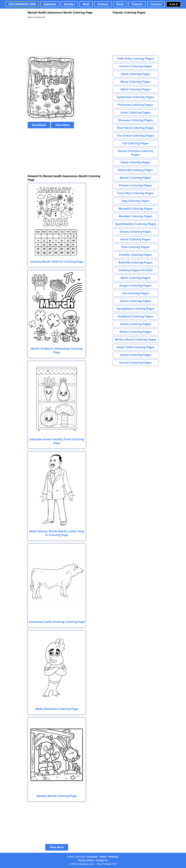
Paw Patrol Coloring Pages (136, 128)
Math (86, 4)
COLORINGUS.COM (22, 4)
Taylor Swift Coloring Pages (135, 347)
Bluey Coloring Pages (136, 82)
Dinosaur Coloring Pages (136, 120)
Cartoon (156, 4)
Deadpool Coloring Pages (136, 316)
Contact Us (102, 860)
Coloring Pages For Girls (136, 270)
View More (62, 125)
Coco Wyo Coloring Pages (136, 193)
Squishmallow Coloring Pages (136, 224)
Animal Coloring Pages (136, 355)
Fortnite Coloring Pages (136, 255)
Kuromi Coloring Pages (135, 363)
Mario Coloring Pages (136, 278)
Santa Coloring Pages (136, 162)
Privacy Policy (86, 860)
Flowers (137, 4)
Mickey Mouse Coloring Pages (136, 339)
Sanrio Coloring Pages (135, 301)
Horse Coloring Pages (136, 239)
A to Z (174, 4)
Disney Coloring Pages (136, 232)
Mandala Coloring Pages (135, 216)
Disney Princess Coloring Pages (135, 153)
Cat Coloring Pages (135, 143)
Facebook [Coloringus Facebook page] (92, 857)
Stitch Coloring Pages (136, 89)
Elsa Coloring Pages (136, 247)
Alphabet (50, 4)
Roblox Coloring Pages (135, 332)
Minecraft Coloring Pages (136, 170)
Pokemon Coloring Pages (135, 105)
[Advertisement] (49, 38)
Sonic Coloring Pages (136, 112)
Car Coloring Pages (136, 293)
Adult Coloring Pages (136, 74)
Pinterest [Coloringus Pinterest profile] (113, 857)
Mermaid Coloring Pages (136, 209)
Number (69, 4)
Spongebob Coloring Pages (135, 309)
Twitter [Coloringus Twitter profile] (103, 857)
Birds (120, 4)
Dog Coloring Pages (136, 201)
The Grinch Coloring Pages (136, 136)
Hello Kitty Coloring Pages (136, 59)
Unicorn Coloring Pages (136, 66)
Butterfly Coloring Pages (135, 262)
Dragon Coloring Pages (135, 286)
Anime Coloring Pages (136, 324)
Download (39, 125)
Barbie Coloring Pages (136, 178)
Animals (103, 4)
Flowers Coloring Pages (136, 185)
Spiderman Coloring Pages (136, 97)
